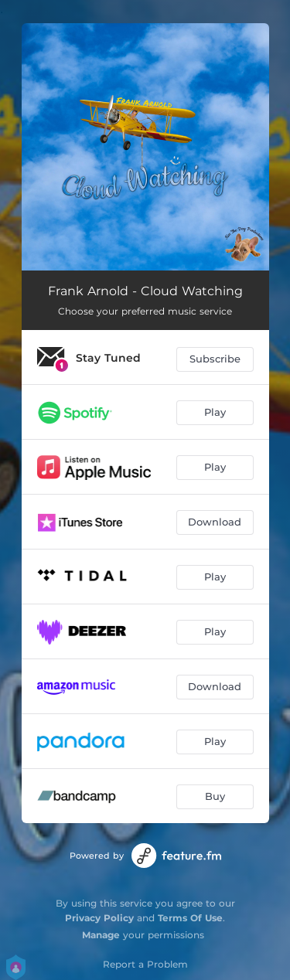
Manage (101, 935)
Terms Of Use (190, 918)
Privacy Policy (99, 918)
